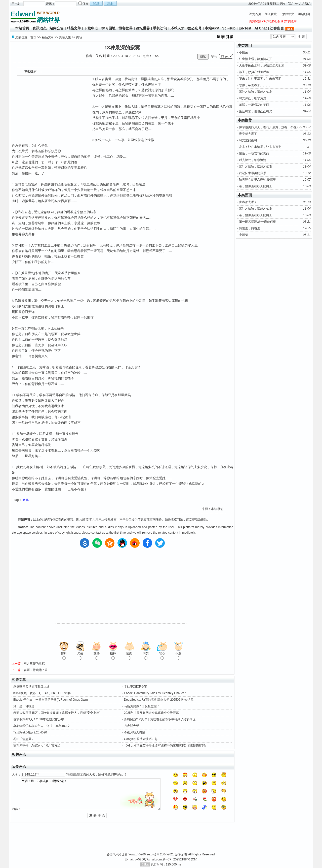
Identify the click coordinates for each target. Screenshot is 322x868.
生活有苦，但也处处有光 (256, 111)
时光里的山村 (248, 140)
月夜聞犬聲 (132, 726)
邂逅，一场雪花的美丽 (254, 105)
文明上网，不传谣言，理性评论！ (91, 794)
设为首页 (255, 14)
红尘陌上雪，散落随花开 (256, 59)
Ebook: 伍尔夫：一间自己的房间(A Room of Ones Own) (51, 700)
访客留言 (277, 28)
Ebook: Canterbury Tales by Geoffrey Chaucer (155, 693)
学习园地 (108, 28)
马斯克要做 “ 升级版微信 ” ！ (143, 706)
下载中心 (91, 28)
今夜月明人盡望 (135, 732)
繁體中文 (288, 14)
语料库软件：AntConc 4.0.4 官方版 (37, 746)
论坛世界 (143, 28)
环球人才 (177, 28)
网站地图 (304, 14)
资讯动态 (39, 28)
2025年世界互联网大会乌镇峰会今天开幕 (152, 713)
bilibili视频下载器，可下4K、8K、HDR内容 (42, 693)
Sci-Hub (229, 28)
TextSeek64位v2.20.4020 (30, 732)
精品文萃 (74, 28)
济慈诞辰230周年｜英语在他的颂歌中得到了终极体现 (160, 719)
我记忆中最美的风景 (253, 173)
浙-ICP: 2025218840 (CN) (180, 859)
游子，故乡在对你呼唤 (254, 72)
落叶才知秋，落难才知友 (256, 92)
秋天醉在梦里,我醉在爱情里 (257, 180)
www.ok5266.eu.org (142, 854)
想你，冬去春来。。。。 (256, 85)
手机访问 (160, 28)
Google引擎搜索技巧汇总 (141, 739)
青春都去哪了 (248, 134)
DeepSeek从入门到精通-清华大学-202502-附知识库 (159, 700)
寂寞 (26, 500)
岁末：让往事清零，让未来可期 (260, 79)
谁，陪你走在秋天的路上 (256, 186)
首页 (33, 37)
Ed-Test (245, 28)
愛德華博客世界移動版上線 (31, 687)
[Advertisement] (153, 17)
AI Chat (260, 28)
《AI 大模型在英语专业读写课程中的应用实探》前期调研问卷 (165, 746)
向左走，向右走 (250, 228)
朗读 (203, 56)
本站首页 (22, 28)
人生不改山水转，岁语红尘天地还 (262, 66)
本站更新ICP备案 (136, 687)
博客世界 (126, 28)
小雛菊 (244, 52)
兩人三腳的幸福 (34, 664)
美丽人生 (65, 37)
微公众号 (194, 28)
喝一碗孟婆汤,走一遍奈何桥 (257, 222)
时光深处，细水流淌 (253, 98)
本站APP (212, 28)
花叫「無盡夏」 (24, 739)
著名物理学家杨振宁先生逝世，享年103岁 (42, 726)
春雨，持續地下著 (36, 670)
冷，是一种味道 (24, 706)
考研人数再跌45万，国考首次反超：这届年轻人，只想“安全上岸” (57, 713)
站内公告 (57, 28)
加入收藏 (271, 14)
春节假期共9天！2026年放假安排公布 (39, 719)
